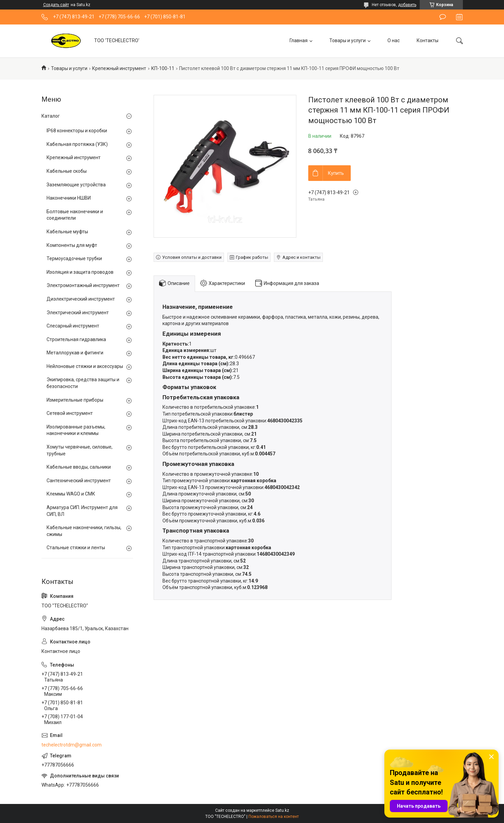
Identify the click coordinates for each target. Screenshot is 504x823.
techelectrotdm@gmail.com (72, 745)
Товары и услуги (347, 40)
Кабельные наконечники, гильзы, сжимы (84, 531)
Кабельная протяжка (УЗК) (77, 144)
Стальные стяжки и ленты (76, 548)
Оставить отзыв (443, 17)
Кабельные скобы (67, 171)
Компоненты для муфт (72, 245)
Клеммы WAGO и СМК (71, 494)
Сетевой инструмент (70, 413)
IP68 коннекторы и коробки (77, 131)
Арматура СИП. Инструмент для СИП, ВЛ (82, 511)
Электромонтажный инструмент (83, 285)
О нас (394, 40)
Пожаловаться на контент (274, 817)
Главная (299, 40)
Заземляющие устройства (76, 185)
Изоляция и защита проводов (80, 272)
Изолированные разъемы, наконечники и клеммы (76, 430)
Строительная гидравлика (76, 339)
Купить (336, 173)
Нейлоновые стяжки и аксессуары (85, 366)
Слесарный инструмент (73, 326)
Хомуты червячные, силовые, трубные (80, 450)
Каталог (51, 116)
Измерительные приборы (75, 400)
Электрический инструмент (78, 313)
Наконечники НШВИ (69, 198)
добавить (407, 5)
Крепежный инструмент (119, 68)
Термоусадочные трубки (74, 258)
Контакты (428, 40)
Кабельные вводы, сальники (79, 467)
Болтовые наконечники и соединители (75, 215)
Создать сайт (56, 5)
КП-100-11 (163, 68)
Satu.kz (282, 810)
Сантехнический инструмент (79, 481)
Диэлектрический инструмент (81, 299)
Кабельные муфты (67, 232)
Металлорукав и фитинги (75, 353)
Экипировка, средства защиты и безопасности (83, 383)
